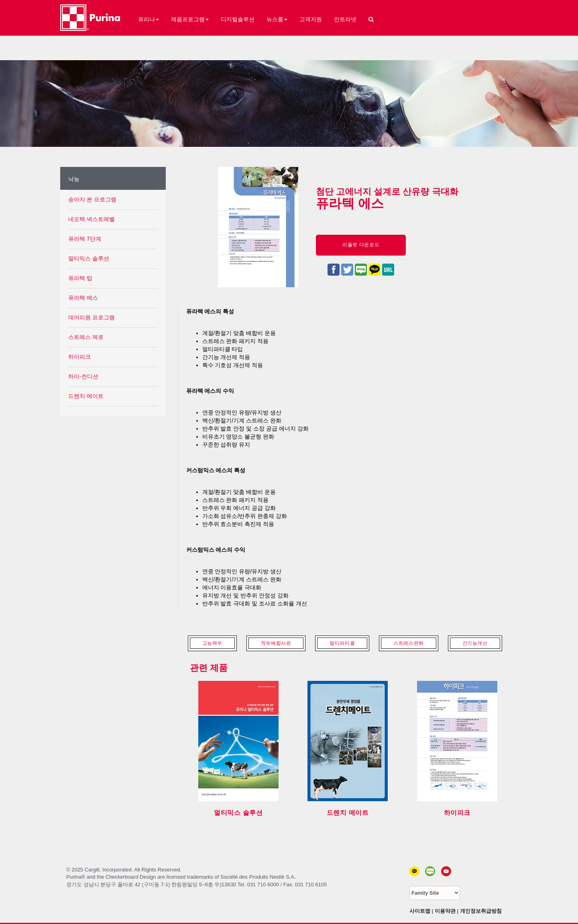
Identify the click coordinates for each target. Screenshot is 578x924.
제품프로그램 (190, 19)
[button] (371, 16)
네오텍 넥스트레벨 (92, 219)
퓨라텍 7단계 (85, 239)
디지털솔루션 (238, 19)
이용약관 (445, 911)
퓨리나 (149, 19)
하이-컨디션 (83, 376)
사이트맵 (420, 911)
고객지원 (311, 19)
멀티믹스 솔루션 (89, 258)
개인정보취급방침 (481, 911)
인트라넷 (345, 19)
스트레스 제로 (86, 337)
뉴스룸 (277, 19)
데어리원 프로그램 (92, 317)
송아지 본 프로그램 (92, 199)
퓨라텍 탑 (80, 278)
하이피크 (79, 357)
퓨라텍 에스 (83, 298)
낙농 (74, 179)
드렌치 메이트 (86, 396)
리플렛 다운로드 (361, 245)
